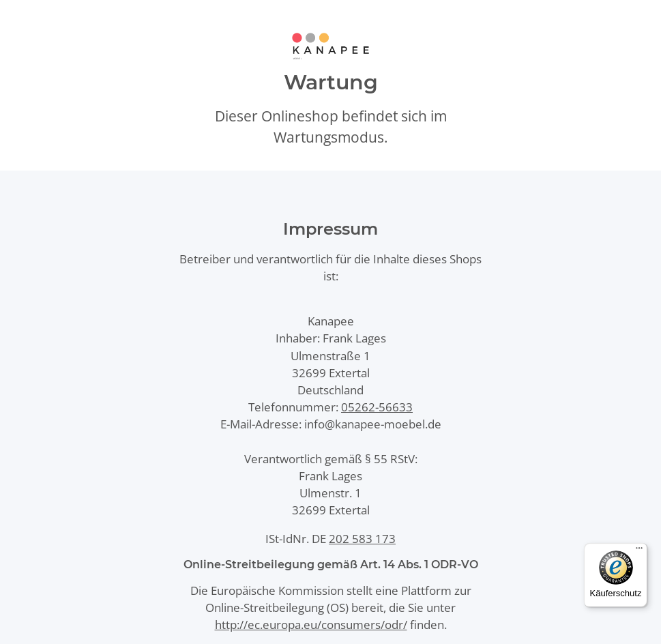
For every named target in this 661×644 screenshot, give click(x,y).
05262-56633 (377, 407)
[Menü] (639, 551)
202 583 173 (362, 539)
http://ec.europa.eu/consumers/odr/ (311, 625)
